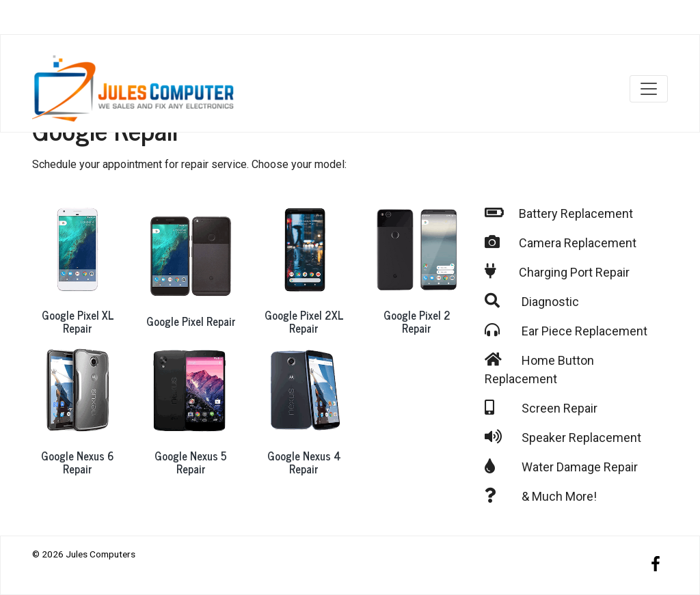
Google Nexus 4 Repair (304, 462)
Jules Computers (100, 554)
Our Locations (609, 20)
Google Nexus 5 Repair (191, 462)
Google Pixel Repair (191, 321)
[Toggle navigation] (649, 89)
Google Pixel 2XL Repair (304, 321)
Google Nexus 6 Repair (78, 462)
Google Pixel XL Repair (78, 321)
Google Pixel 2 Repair (417, 321)
